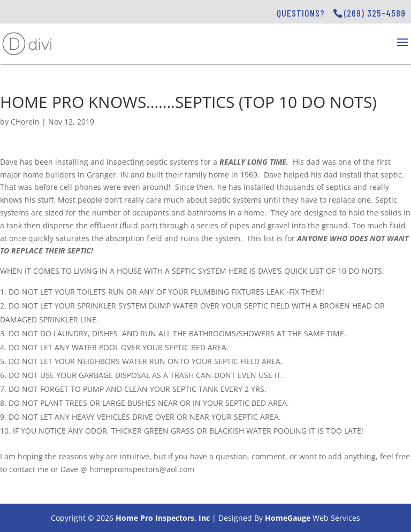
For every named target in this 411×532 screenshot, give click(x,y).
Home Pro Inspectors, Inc (163, 518)
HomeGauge (288, 518)
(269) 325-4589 (375, 13)
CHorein (25, 122)
